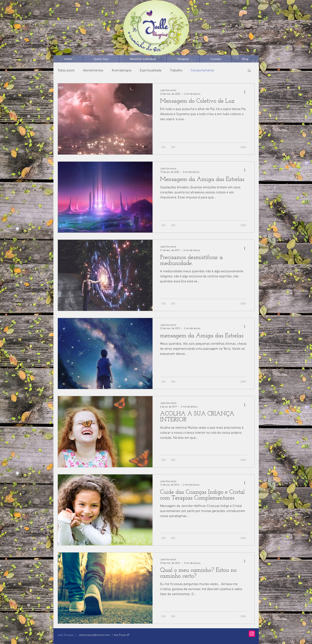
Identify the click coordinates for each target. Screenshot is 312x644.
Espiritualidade (151, 71)
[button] (249, 71)
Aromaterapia (122, 71)
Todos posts (66, 71)
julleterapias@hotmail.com (94, 635)
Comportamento (202, 71)
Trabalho (176, 71)
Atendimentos (93, 71)
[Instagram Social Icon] (252, 634)
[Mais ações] (246, 92)
